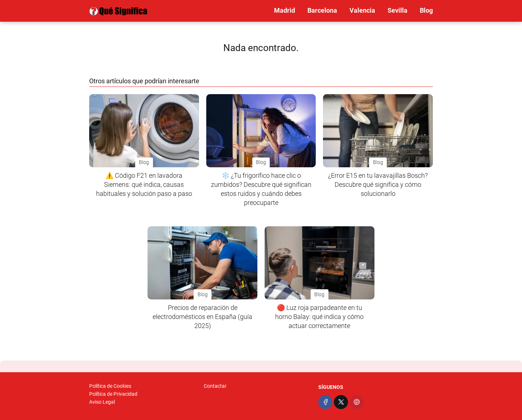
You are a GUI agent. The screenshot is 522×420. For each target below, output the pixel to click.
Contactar (215, 386)
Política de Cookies (110, 386)
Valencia (362, 10)
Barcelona (322, 10)
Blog (426, 10)
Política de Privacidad (113, 394)
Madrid (285, 10)
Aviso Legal (102, 402)
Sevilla (397, 10)
